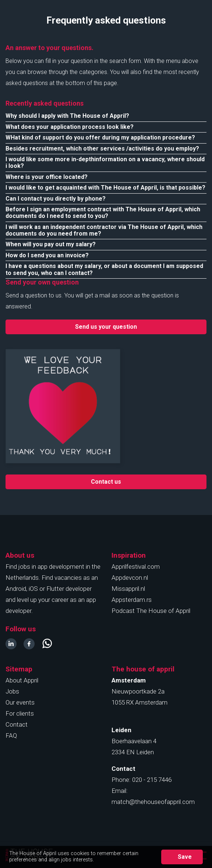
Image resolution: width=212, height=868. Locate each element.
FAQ (11, 735)
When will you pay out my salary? (51, 244)
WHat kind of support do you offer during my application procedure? (100, 137)
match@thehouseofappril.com (153, 802)
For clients (20, 713)
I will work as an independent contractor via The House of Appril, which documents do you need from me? (104, 230)
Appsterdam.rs (132, 600)
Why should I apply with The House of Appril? (67, 116)
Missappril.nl (128, 589)
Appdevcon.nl (130, 578)
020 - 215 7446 (152, 780)
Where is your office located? (47, 177)
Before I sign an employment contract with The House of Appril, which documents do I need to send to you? (103, 213)
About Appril (22, 680)
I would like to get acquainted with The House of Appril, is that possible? (105, 188)
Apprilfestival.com (136, 567)
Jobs (12, 691)
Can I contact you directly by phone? (56, 199)
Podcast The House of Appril (151, 611)
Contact (17, 724)
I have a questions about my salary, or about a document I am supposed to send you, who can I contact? (104, 269)
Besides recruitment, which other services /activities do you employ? (102, 149)
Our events (20, 702)
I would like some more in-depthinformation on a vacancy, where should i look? (105, 163)
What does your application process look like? (70, 127)
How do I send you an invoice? (47, 255)
